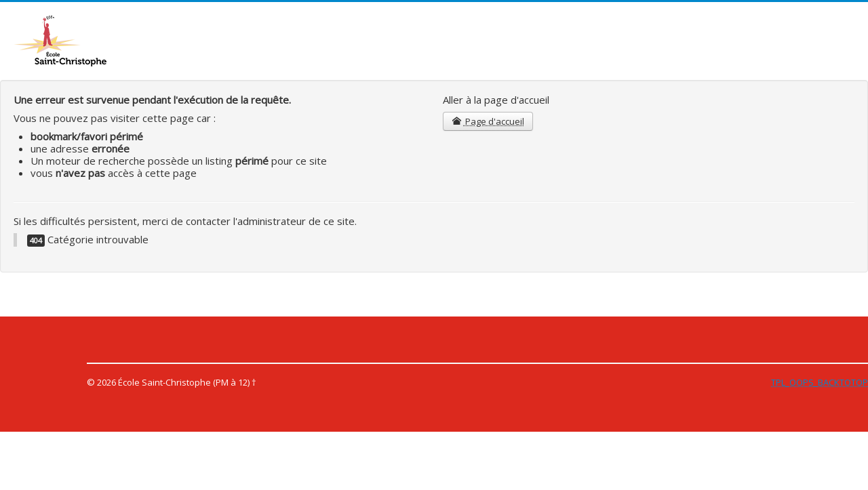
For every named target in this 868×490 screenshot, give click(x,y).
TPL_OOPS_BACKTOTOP (820, 382)
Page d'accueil (488, 121)
